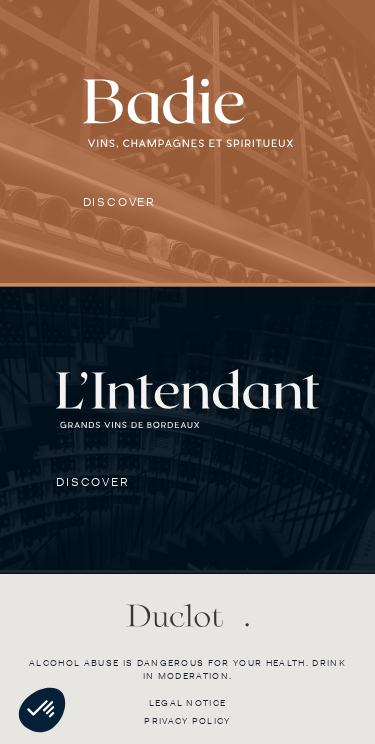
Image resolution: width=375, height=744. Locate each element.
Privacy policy (187, 721)
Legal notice (188, 703)
